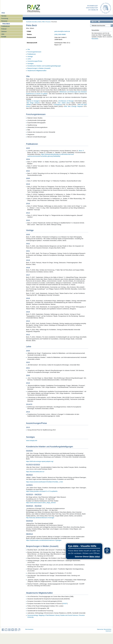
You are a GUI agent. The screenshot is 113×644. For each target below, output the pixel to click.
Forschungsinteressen (34, 52)
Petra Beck (6, 24)
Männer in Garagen (33, 101)
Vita (29, 49)
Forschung (5, 18)
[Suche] (112, 26)
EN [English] (95, 22)
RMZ (3, 13)
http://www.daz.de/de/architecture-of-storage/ (40, 518)
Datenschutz (100, 629)
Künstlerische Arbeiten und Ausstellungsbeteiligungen (44, 66)
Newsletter (95, 39)
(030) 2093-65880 (60, 34)
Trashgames (58, 105)
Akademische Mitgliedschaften (37, 71)
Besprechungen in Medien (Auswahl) (39, 68)
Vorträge (30, 57)
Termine (4, 16)
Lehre (29, 59)
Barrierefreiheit (108, 629)
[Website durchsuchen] (102, 26)
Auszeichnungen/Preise (35, 61)
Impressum (108, 631)
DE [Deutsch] (93, 22)
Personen (4, 21)
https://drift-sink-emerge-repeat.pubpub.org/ (40, 461)
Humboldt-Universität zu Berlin (34, 22)
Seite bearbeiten (29, 629)
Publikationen (6, 26)
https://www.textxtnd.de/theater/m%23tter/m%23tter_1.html (45, 482)
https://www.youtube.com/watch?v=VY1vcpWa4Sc (42, 491)
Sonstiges (30, 64)
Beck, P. (81, 151)
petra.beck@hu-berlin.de (62, 31)
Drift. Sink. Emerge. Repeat (73, 106)
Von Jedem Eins (64, 103)
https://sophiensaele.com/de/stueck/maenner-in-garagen (44, 540)
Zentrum (4, 31)
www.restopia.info (32, 441)
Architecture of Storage (66, 101)
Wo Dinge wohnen (33, 103)
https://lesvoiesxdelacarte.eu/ (35, 472)
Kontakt (4, 37)
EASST (65, 604)
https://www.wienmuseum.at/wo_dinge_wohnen (41, 503)
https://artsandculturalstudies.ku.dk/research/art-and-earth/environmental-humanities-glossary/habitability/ (51, 155)
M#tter (29, 105)
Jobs (3, 34)
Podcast (4, 29)
